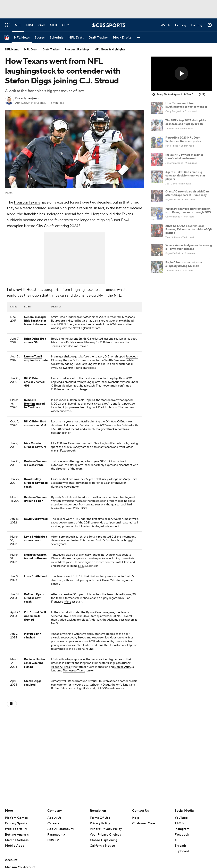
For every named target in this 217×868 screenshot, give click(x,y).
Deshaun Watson (119, 382)
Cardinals (34, 407)
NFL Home (12, 50)
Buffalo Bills (58, 688)
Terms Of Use (100, 818)
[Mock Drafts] (122, 37)
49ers (67, 602)
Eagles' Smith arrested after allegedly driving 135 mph (184, 264)
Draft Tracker (51, 50)
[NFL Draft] (76, 37)
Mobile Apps (14, 846)
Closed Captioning (104, 840)
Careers (53, 823)
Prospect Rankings (77, 50)
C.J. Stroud (31, 612)
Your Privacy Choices (105, 835)
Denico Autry (123, 667)
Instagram (182, 829)
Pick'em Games (16, 818)
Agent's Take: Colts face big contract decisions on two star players (185, 176)
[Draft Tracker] (98, 37)
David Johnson (108, 407)
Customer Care (144, 823)
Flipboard (182, 851)
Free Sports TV (16, 829)
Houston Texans (27, 202)
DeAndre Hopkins (30, 402)
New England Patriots (86, 328)
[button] (139, 37)
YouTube (181, 818)
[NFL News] (22, 37)
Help (136, 818)
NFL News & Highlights (110, 50)
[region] (181, 74)
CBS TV (53, 840)
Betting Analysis (17, 835)
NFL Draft (31, 50)
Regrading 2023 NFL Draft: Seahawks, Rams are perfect (184, 139)
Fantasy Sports (16, 823)
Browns (42, 559)
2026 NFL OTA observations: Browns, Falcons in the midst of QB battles (189, 230)
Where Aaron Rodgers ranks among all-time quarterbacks (189, 247)
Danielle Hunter (34, 659)
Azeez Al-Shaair (61, 667)
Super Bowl (120, 220)
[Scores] (40, 37)
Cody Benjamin (29, 98)
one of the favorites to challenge (63, 220)
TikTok (179, 823)
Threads (181, 846)
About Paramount (60, 829)
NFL (117, 295)
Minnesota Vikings (104, 663)
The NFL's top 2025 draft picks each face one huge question (186, 122)
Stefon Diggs (33, 681)
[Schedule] (57, 37)
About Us (54, 818)
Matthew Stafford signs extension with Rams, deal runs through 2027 (188, 211)
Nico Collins (84, 645)
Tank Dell (103, 645)
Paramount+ (56, 835)
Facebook (182, 835)
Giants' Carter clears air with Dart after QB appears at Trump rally (187, 193)
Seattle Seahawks (115, 360)
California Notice (102, 846)
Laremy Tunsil (33, 357)
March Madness (17, 840)
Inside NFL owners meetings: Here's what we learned (185, 157)
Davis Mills (109, 580)
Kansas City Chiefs (39, 226)
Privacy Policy (100, 823)
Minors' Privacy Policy (106, 829)
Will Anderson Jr (35, 614)
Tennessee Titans (74, 671)
